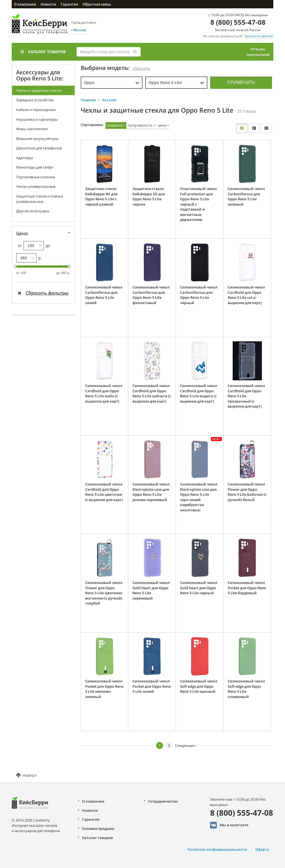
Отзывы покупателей (258, 52)
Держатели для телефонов (39, 148)
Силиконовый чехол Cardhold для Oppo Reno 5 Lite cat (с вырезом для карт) (246, 295)
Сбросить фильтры (43, 293)
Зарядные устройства (35, 100)
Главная (88, 100)
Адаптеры (25, 158)
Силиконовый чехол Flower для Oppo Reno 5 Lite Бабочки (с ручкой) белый (247, 492)
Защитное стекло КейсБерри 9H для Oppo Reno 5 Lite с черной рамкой (101, 196)
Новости (48, 4)
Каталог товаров (43, 52)
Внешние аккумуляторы (37, 139)
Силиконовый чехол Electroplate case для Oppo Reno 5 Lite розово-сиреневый (151, 492)
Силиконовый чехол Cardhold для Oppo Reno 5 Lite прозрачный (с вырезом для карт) (246, 396)
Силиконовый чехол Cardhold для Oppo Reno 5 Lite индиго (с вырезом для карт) (199, 393)
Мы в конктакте (229, 825)
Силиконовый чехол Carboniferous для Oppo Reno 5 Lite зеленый (246, 196)
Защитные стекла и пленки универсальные (40, 199)
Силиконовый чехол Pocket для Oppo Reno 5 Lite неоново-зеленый (104, 689)
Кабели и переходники (36, 110)
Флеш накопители (32, 129)
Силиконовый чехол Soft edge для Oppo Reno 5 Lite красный (199, 686)
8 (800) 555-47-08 (238, 22)
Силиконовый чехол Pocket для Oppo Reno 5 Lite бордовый (247, 588)
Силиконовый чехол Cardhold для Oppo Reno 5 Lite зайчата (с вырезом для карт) (152, 393)
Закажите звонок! (259, 36)
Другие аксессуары (33, 211)
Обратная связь (97, 4)
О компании (25, 4)
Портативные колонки (36, 177)
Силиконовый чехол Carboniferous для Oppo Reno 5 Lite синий (104, 295)
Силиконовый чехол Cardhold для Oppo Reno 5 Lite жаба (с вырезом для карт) (104, 393)
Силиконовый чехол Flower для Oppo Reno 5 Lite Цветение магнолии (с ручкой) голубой (104, 593)
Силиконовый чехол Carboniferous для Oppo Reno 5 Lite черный (199, 295)
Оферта (262, 849)
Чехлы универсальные (36, 186)
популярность (140, 125)
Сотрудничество (163, 801)
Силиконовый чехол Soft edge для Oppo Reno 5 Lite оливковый (246, 689)
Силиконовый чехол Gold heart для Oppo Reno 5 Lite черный (199, 588)
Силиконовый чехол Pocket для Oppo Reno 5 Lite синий (152, 686)
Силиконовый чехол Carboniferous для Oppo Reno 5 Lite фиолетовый (151, 295)
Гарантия (69, 4)
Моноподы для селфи (35, 167)
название (114, 125)
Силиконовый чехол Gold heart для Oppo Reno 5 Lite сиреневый (151, 590)
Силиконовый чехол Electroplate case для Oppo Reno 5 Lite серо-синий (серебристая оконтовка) (199, 497)
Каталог (110, 100)
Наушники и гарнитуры (37, 119)
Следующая (186, 745)
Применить (241, 82)
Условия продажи (98, 828)
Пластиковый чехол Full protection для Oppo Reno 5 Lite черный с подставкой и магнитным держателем (198, 204)
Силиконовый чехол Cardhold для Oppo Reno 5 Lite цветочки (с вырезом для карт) (104, 492)
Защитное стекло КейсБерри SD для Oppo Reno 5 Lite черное (149, 196)
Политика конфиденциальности (217, 849)
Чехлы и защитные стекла (39, 90)
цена (162, 125)
